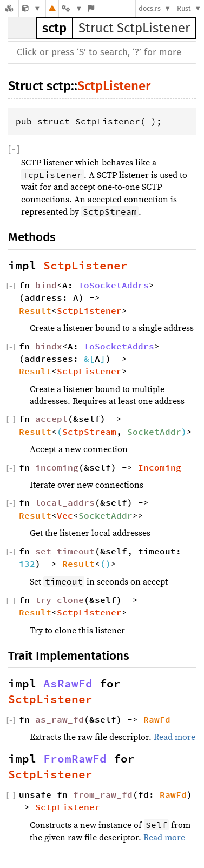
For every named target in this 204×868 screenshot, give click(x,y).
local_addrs (65, 502)
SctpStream (89, 432)
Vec (65, 515)
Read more (175, 737)
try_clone (60, 600)
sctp (54, 28)
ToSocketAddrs (114, 285)
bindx (49, 346)
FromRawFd (75, 759)
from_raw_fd (103, 794)
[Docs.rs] (9, 8)
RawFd (157, 719)
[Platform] (72, 8)
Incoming (160, 467)
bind (46, 285)
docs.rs (150, 8)
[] (14, 150)
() (106, 564)
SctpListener (114, 86)
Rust (184, 8)
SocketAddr (154, 432)
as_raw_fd (60, 719)
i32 (27, 564)
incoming (57, 467)
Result (35, 310)
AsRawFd (68, 684)
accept (51, 419)
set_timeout (65, 551)
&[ (89, 359)
